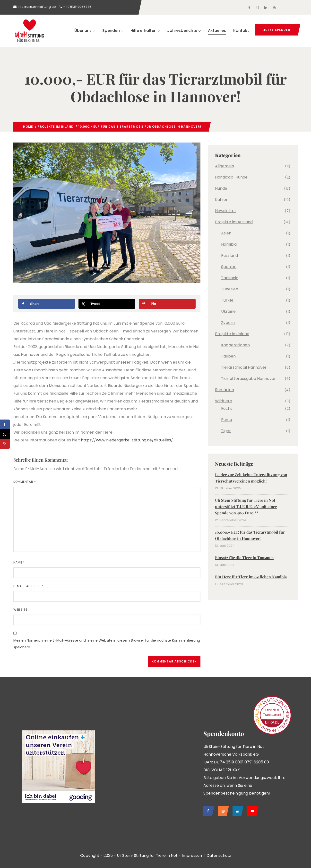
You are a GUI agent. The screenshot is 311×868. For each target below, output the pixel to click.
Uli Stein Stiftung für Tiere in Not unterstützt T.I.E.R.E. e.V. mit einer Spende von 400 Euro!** (246, 506)
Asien (226, 233)
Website (20, 610)
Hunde (221, 188)
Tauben (228, 356)
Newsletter (226, 211)
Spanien (229, 267)
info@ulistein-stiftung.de (37, 7)
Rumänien (225, 390)
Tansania (230, 278)
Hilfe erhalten (145, 31)
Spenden (113, 31)
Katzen (222, 200)
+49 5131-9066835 (77, 7)
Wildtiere (224, 401)
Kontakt (241, 31)
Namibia (229, 244)
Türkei (227, 300)
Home (28, 127)
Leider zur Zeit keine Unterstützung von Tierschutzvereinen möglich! (251, 478)
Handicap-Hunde (231, 177)
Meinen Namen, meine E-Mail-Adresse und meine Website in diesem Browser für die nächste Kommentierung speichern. (107, 644)
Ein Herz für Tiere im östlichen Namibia (251, 577)
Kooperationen (235, 345)
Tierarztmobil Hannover (244, 367)
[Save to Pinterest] (167, 304)
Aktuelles (217, 31)
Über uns (85, 31)
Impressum (193, 855)
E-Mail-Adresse (28, 586)
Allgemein (225, 166)
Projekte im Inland (56, 127)
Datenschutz (219, 855)
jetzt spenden (277, 30)
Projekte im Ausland (234, 222)
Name (19, 562)
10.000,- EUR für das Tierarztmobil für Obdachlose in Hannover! (250, 535)
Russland (229, 255)
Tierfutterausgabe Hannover (248, 379)
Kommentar (25, 482)
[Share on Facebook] (47, 304)
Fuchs (227, 408)
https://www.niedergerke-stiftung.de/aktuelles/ (127, 440)
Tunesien (230, 289)
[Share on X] (107, 304)
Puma (227, 420)
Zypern (228, 323)
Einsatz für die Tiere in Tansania (244, 558)
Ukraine (228, 311)
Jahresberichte (184, 31)
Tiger (226, 431)
